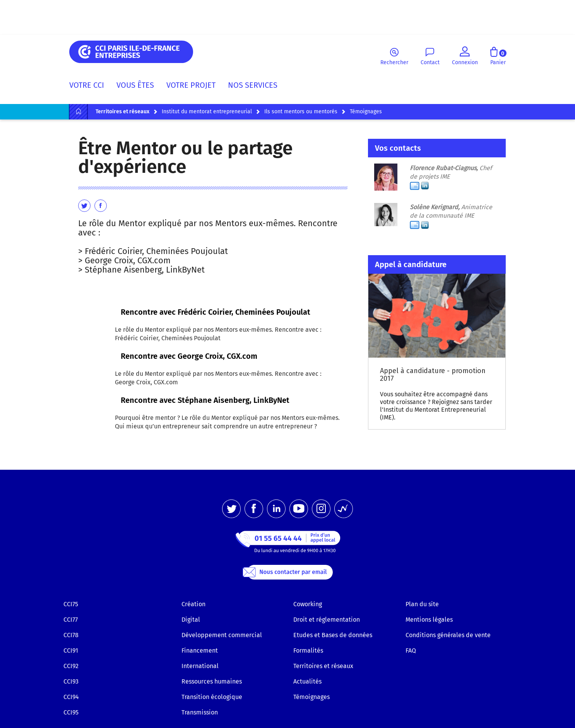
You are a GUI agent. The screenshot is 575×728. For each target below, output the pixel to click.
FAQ (411, 650)
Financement (200, 650)
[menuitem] (90, 87)
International (200, 666)
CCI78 (71, 635)
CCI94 (71, 697)
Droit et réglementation (327, 620)
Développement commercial (222, 635)
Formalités (308, 650)
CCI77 (71, 620)
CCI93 (71, 681)
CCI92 (71, 666)
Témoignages (311, 697)
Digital (191, 620)
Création (193, 604)
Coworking (308, 604)
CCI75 (71, 604)
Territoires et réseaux (323, 666)
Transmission (200, 712)
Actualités (307, 681)
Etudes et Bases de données (333, 635)
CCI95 (71, 712)
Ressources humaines (212, 681)
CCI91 (71, 650)
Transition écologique (212, 697)
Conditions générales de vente (448, 635)
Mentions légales (429, 620)
